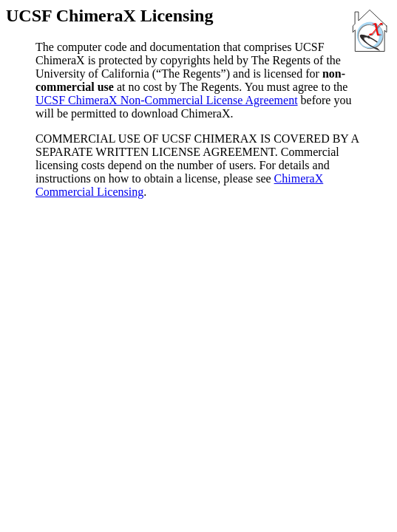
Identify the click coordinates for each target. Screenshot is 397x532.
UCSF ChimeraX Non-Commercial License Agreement (167, 100)
